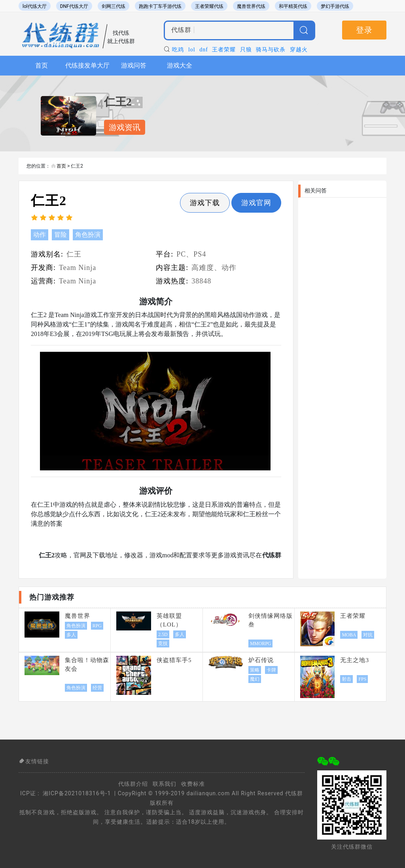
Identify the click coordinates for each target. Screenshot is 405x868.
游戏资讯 (125, 127)
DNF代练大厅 (74, 6)
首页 (42, 65)
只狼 (246, 50)
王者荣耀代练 (209, 6)
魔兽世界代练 (251, 6)
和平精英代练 (293, 6)
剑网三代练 (114, 6)
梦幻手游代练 (335, 6)
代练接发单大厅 (87, 65)
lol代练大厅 (35, 6)
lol (192, 50)
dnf (204, 50)
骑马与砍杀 (271, 50)
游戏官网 (256, 203)
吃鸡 (178, 50)
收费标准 (193, 784)
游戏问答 (134, 65)
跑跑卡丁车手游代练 (160, 6)
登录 (364, 30)
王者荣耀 (224, 50)
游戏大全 (180, 65)
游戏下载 (205, 203)
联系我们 (165, 784)
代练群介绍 (133, 784)
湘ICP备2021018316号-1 (77, 793)
